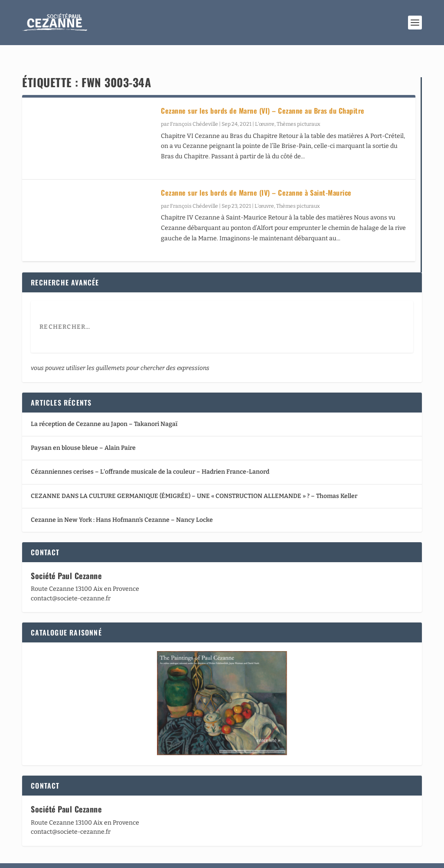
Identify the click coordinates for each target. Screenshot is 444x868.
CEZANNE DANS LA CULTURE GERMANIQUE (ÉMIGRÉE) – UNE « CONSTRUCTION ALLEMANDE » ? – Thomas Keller (194, 481)
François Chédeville (194, 109)
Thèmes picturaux (299, 109)
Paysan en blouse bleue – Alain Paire (83, 433)
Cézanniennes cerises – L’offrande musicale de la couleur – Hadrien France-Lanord (150, 457)
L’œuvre (265, 109)
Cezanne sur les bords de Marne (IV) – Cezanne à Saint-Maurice (256, 178)
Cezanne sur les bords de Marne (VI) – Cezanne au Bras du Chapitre (263, 96)
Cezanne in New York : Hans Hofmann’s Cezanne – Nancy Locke (122, 505)
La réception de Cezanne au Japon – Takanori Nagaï (104, 409)
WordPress (151, 858)
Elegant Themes (73, 858)
